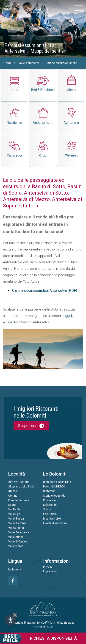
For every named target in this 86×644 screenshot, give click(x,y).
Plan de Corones (19, 500)
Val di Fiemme (17, 523)
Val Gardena (16, 528)
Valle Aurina (16, 537)
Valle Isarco (16, 546)
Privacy (48, 567)
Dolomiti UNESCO (54, 487)
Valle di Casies (18, 542)
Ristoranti (49, 491)
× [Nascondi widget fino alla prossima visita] (15, 615)
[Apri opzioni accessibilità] (10, 620)
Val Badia (14, 509)
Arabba (13, 491)
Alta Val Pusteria (19, 482)
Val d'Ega (14, 514)
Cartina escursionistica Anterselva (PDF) (45, 290)
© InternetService (36, 623)
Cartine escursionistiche (61, 63)
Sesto (12, 505)
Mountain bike (52, 519)
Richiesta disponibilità (57, 482)
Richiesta (38, 638)
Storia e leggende (54, 496)
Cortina (13, 496)
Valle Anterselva (29, 63)
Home (7, 63)
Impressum (50, 571)
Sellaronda (50, 505)
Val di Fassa (16, 519)
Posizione (49, 500)
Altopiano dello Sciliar (22, 487)
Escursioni (50, 514)
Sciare (47, 509)
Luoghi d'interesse (55, 523)
